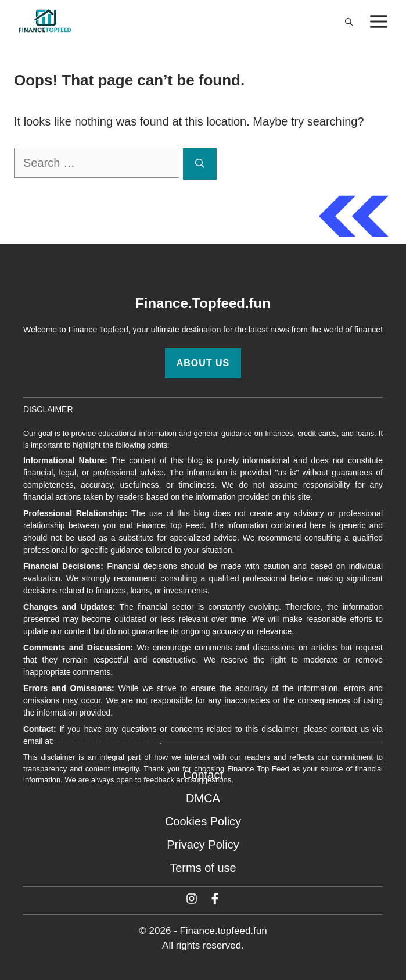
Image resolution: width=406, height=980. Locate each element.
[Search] (200, 164)
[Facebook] (215, 899)
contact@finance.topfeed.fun (108, 741)
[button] (349, 22)
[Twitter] (192, 899)
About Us (203, 363)
